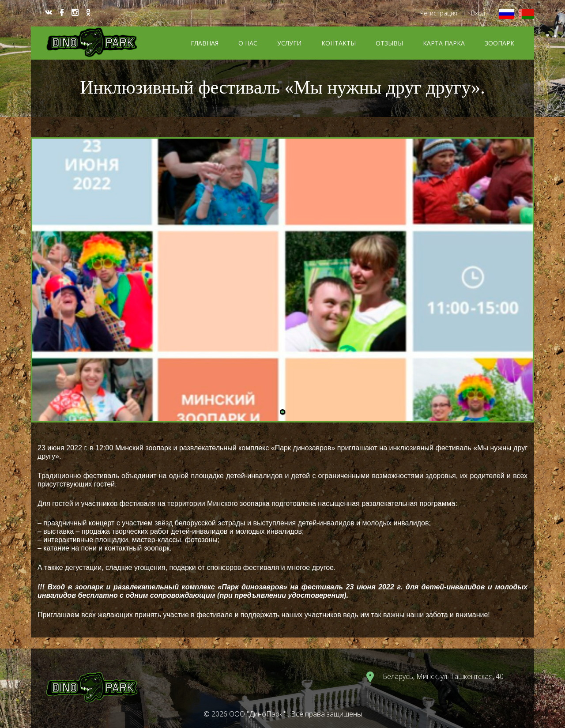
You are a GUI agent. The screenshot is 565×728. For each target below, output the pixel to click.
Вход (478, 13)
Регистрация (439, 13)
